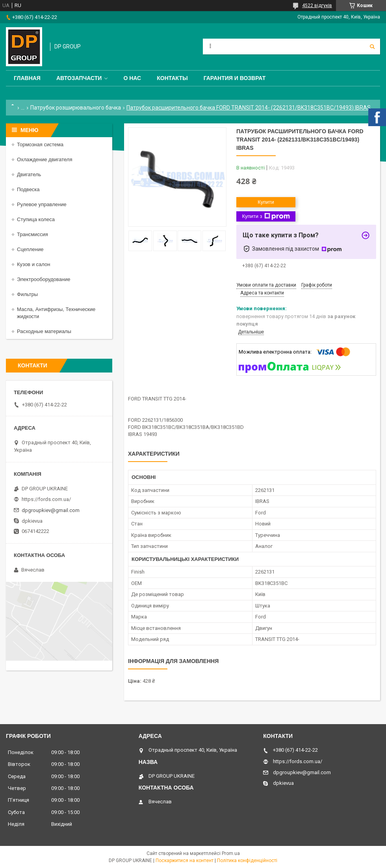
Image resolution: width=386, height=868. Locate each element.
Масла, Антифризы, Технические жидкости (56, 313)
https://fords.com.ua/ (46, 499)
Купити (266, 202)
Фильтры (27, 294)
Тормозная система (40, 144)
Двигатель (29, 174)
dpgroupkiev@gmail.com (51, 510)
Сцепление (30, 249)
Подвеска (28, 189)
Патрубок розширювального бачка (76, 108)
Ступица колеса (36, 219)
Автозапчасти (79, 78)
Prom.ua (231, 853)
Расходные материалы (44, 331)
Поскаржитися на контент (185, 861)
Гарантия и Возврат (235, 78)
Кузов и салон (33, 264)
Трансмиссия (32, 234)
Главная (27, 78)
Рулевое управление (42, 204)
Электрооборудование (44, 279)
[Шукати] (372, 47)
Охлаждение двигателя (45, 159)
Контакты (172, 78)
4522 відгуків (317, 6)
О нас (132, 78)
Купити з (266, 216)
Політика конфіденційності (247, 861)
